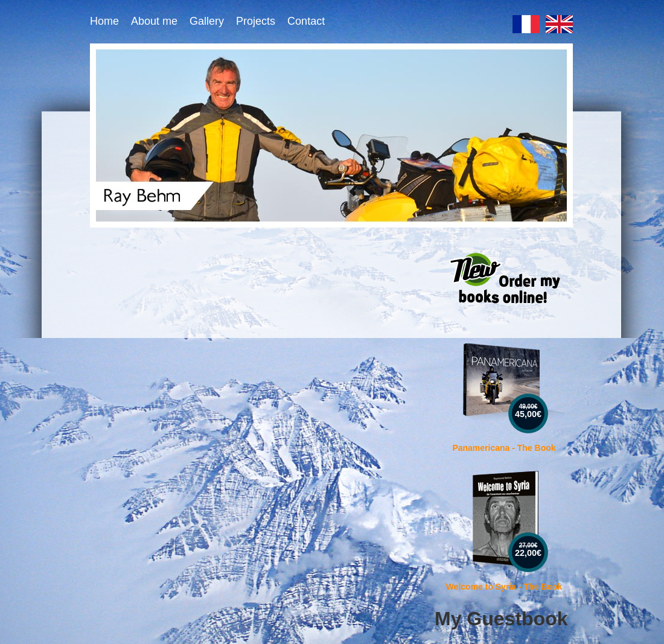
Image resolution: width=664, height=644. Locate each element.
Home (104, 21)
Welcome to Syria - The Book (504, 587)
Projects (256, 21)
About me (154, 21)
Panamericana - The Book (504, 448)
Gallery (207, 21)
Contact (306, 21)
